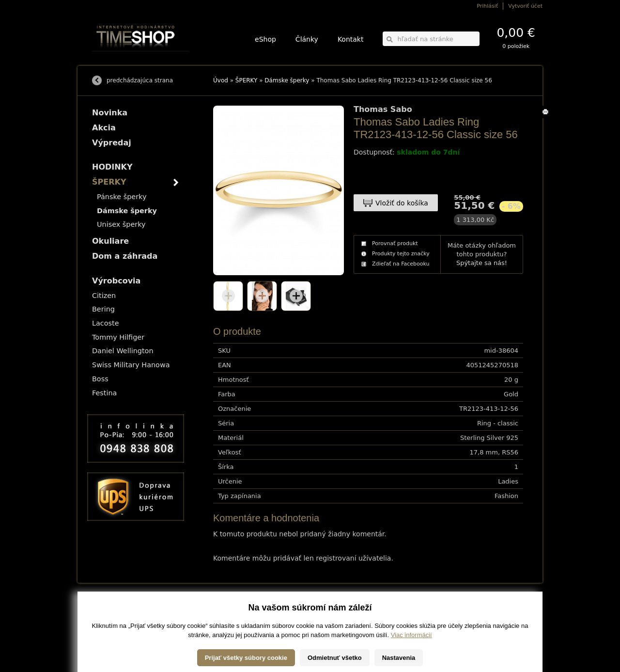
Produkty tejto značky (401, 254)
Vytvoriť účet (525, 6)
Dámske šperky (287, 80)
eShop (265, 39)
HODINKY (112, 167)
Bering (103, 309)
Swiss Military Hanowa (131, 365)
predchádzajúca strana (140, 80)
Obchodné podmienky (116, 622)
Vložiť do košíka (402, 203)
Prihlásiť (487, 6)
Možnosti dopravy (111, 609)
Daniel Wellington (123, 351)
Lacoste (106, 323)
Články (307, 39)
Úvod (221, 80)
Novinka (110, 113)
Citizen (104, 296)
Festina (104, 393)
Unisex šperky (121, 224)
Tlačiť (547, 118)
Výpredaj (112, 143)
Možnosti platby (109, 616)
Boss (100, 379)
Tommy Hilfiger (118, 337)
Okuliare (110, 241)
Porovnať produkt (395, 243)
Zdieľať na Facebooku (401, 264)
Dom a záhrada (125, 256)
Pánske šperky (122, 197)
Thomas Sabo (383, 109)
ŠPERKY (247, 80)
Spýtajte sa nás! (482, 263)
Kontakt (351, 39)
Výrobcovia (116, 281)
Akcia (104, 128)
